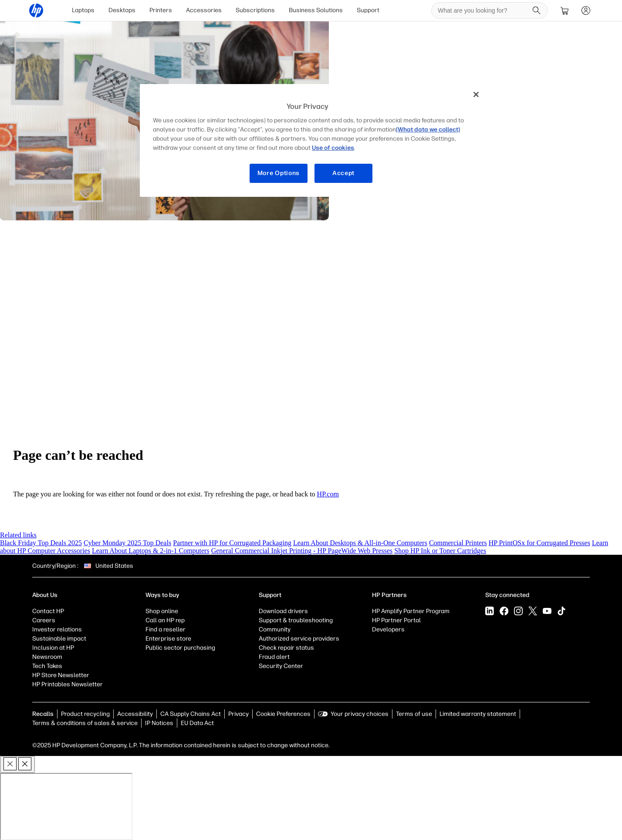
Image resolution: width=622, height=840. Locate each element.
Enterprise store (168, 639)
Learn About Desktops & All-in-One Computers (360, 543)
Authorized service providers (299, 639)
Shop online (162, 611)
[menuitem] (83, 10)
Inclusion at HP (53, 648)
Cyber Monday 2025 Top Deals (127, 543)
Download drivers (283, 611)
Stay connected (507, 595)
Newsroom (47, 657)
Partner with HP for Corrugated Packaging (232, 543)
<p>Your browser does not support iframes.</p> (66, 806)
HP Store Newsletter (61, 675)
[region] (314, 140)
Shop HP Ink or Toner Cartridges (440, 551)
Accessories (204, 10)
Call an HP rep (165, 620)
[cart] (565, 10)
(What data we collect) (428, 130)
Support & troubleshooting (296, 620)
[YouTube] (547, 611)
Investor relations (57, 629)
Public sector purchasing (180, 648)
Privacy (238, 714)
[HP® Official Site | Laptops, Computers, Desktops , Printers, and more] (36, 10)
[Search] (537, 10)
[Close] (476, 94)
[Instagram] (518, 611)
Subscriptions (255, 10)
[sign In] (586, 10)
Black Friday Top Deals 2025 (41, 543)
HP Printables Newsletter (68, 684)
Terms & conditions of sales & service (85, 723)
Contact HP (48, 611)
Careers (44, 620)
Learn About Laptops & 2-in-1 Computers (151, 551)
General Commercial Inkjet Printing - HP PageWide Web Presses (302, 551)
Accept (343, 173)
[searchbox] (483, 10)
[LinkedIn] (490, 611)
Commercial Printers (458, 543)
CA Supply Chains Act (191, 714)
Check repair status (286, 648)
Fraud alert (274, 657)
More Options (279, 173)
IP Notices (159, 723)
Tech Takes (47, 666)
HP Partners (389, 595)
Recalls (43, 714)
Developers (388, 629)
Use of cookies (333, 148)
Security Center (281, 666)
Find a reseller (166, 629)
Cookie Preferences (283, 714)
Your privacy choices (360, 714)
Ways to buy (162, 595)
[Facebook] (504, 611)
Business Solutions (316, 10)
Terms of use (414, 714)
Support (368, 10)
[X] (533, 611)
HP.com (328, 494)
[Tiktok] (561, 611)
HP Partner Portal (396, 620)
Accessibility (135, 714)
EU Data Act (197, 723)
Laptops (83, 10)
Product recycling (85, 714)
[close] (17, 764)
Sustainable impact (59, 639)
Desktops (122, 10)
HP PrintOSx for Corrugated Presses (539, 543)
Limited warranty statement (478, 714)
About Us (45, 595)
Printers (161, 10)
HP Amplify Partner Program (411, 611)
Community (275, 629)
